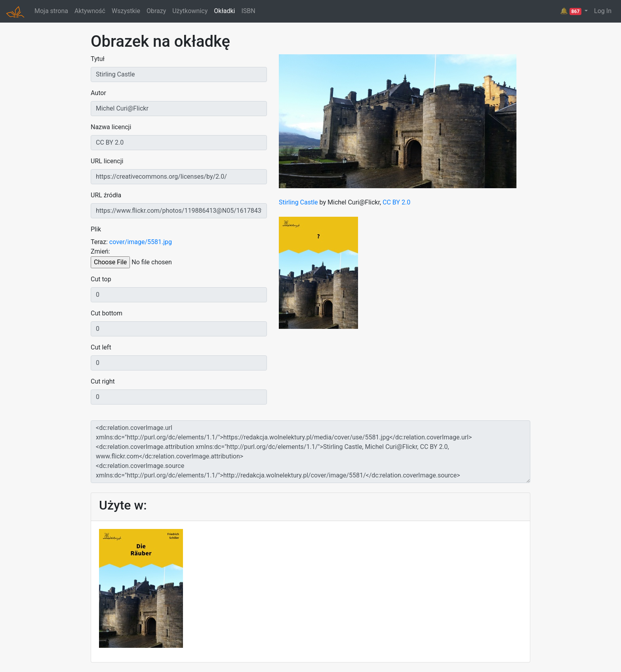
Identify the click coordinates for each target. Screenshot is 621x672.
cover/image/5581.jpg (141, 242)
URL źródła (106, 195)
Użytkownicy (190, 11)
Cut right (103, 381)
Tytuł (98, 59)
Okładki (224, 11)
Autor (98, 93)
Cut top (101, 279)
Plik (96, 229)
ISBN (248, 11)
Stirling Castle (298, 202)
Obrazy (156, 11)
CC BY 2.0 (396, 202)
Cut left (101, 347)
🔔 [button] (571, 11)
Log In (603, 11)
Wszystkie (126, 11)
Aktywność (90, 11)
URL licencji (107, 161)
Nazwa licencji (111, 127)
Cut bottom (107, 313)
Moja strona (51, 11)
